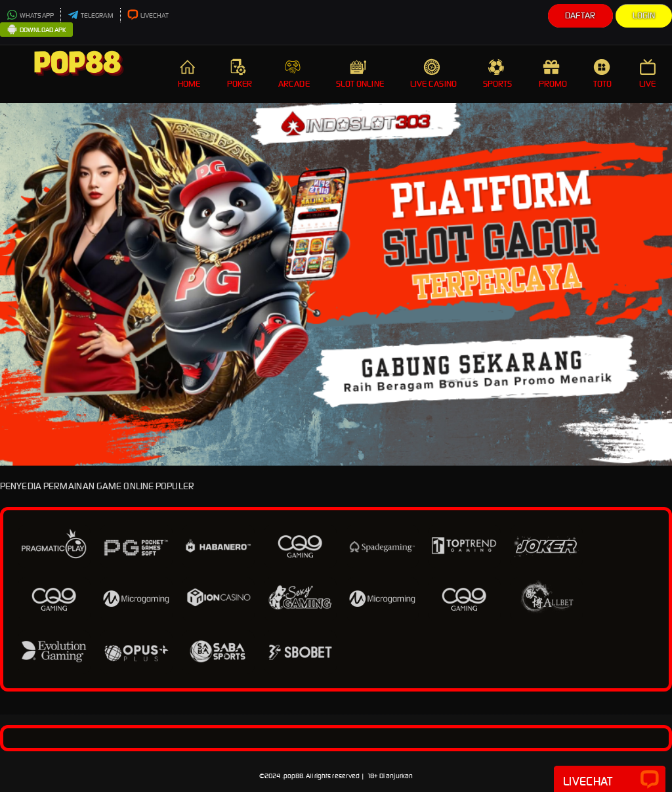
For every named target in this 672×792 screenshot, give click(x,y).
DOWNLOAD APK (36, 30)
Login (644, 15)
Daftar (580, 15)
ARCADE (294, 74)
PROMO (553, 74)
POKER (240, 74)
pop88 (294, 776)
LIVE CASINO (433, 74)
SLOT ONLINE (360, 74)
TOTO (603, 74)
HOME (189, 74)
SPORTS (498, 74)
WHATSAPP (30, 15)
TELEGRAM (91, 15)
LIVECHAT (148, 15)
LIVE (649, 74)
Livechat (610, 780)
